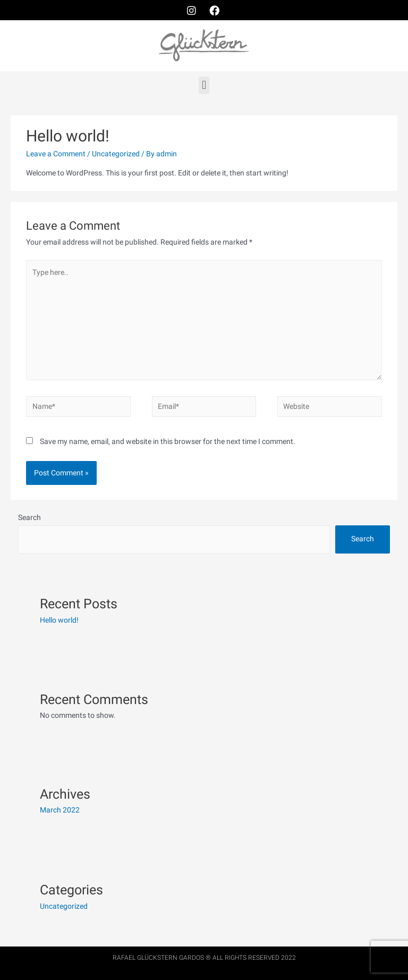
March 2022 (60, 810)
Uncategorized (116, 154)
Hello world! (59, 620)
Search (29, 517)
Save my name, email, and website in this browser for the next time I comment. (168, 441)
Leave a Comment (56, 154)
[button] (204, 85)
